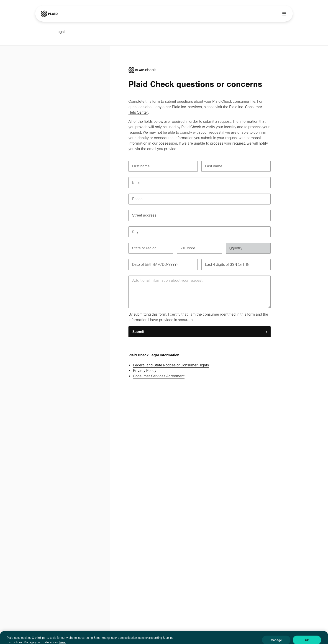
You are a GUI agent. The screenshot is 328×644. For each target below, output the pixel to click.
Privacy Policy (145, 371)
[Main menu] (284, 14)
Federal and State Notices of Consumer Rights (171, 365)
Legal (60, 32)
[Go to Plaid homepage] (49, 14)
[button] (200, 332)
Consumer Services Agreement (159, 376)
